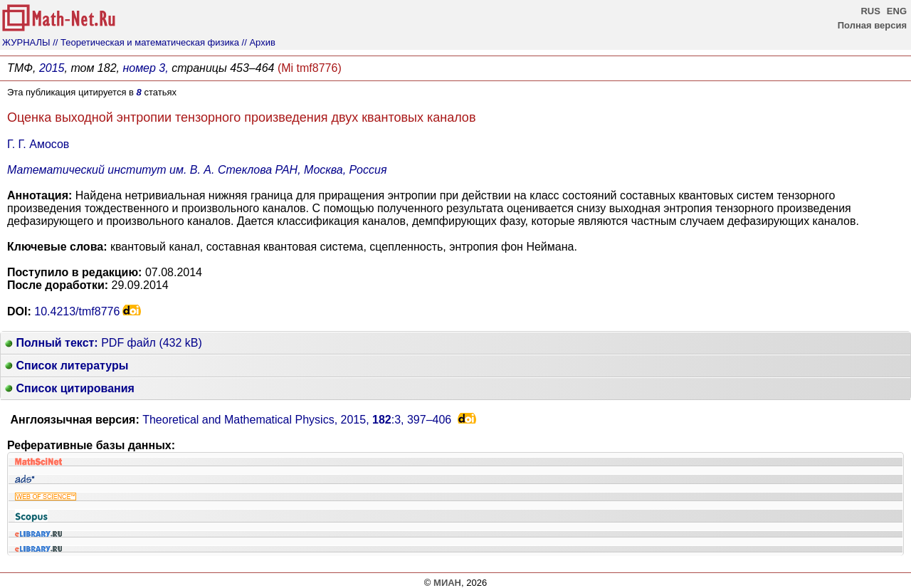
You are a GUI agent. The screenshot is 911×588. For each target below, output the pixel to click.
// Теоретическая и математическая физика (146, 42)
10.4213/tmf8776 (77, 311)
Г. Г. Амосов (38, 144)
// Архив (259, 42)
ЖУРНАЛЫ (26, 42)
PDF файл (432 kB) (104, 343)
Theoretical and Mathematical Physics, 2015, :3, (297, 420)
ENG (897, 11)
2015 (52, 68)
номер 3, (145, 68)
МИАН (447, 583)
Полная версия (872, 25)
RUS (870, 11)
